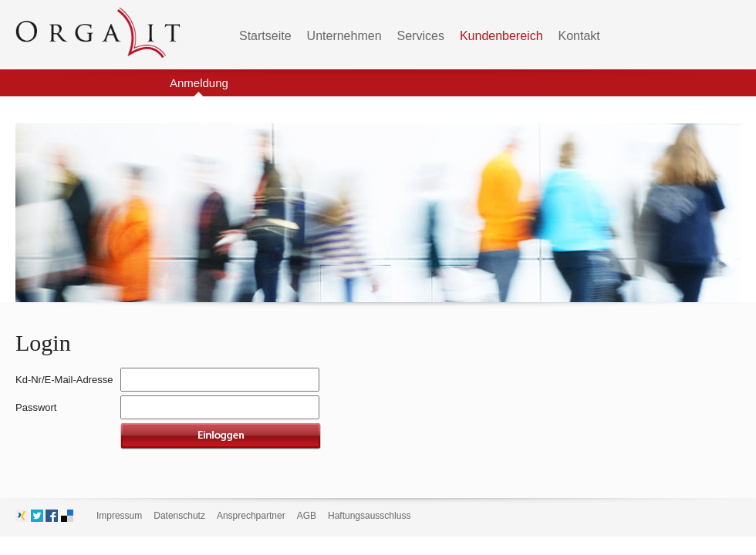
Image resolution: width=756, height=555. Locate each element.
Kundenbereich (501, 36)
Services (421, 36)
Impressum (119, 516)
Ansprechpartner (251, 516)
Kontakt (579, 36)
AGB (307, 516)
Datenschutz (179, 516)
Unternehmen (344, 36)
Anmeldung (199, 83)
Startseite (265, 36)
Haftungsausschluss (369, 516)
